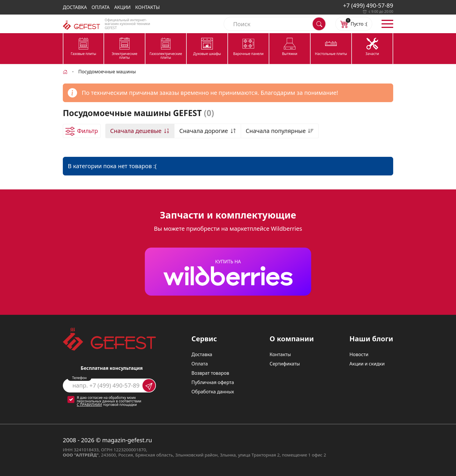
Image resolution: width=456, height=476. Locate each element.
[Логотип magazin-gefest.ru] (81, 25)
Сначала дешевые (140, 131)
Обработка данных (213, 392)
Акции (122, 7)
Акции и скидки (367, 364)
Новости (359, 354)
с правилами (89, 405)
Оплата (101, 7)
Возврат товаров (210, 373)
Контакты (147, 7)
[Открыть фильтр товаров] (82, 131)
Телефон (79, 378)
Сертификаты (285, 364)
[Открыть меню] (387, 24)
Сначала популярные (280, 131)
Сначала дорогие (207, 131)
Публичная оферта (213, 382)
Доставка (75, 7)
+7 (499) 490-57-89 (368, 5)
